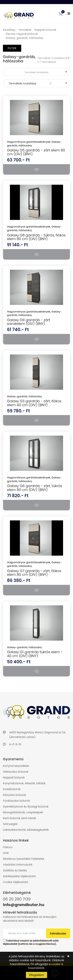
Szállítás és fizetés (15, 870)
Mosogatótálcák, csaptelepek (23, 812)
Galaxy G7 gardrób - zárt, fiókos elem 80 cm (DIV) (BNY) (34, 573)
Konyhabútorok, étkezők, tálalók (24, 783)
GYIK (6, 853)
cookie (56, 964)
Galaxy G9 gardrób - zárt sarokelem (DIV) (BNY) (29, 322)
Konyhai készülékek (16, 766)
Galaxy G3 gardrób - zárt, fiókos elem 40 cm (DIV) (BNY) (34, 403)
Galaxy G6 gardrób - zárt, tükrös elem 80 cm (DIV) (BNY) (35, 488)
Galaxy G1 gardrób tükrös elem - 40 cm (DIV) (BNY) (35, 654)
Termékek (25, 30)
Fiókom (8, 847)
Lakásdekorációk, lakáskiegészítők (26, 830)
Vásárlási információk (18, 865)
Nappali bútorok (45, 30)
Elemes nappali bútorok (22, 34)
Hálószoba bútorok (16, 772)
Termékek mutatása (36, 83)
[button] (61, 14)
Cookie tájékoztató (16, 882)
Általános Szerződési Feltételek (24, 859)
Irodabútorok (12, 789)
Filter (12, 48)
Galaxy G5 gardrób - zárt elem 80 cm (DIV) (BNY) (36, 152)
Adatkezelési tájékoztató (19, 876)
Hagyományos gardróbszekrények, (29, 142)
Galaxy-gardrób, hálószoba (25, 38)
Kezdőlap (9, 30)
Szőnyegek (10, 824)
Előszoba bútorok (15, 795)
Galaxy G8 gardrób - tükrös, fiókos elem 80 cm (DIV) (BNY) (36, 237)
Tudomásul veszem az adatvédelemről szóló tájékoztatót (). (31, 942)
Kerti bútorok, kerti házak (19, 818)
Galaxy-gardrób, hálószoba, (25, 396)
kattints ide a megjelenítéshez (37, 944)
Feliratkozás (58, 934)
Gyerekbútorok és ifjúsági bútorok (26, 807)
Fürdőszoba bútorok (16, 801)
